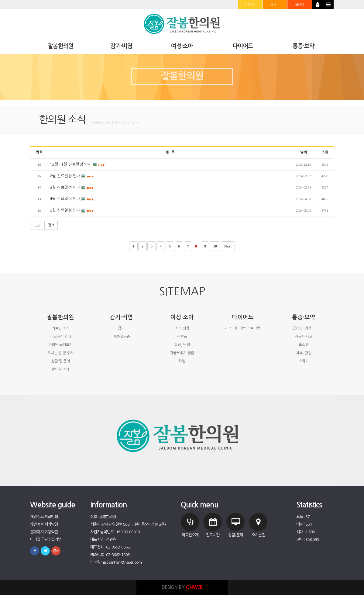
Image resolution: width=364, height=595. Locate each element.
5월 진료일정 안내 (72, 210)
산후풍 (182, 337)
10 (215, 246)
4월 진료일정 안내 (72, 199)
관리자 (300, 4)
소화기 (304, 361)
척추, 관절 (304, 353)
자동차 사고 (304, 337)
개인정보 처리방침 (44, 524)
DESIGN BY (182, 587)
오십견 (304, 345)
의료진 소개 (60, 328)
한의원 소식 (60, 369)
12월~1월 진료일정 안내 (77, 164)
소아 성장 (182, 328)
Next (228, 246)
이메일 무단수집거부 (46, 540)
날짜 (304, 152)
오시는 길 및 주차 (60, 353)
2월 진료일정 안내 (72, 176)
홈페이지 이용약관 (44, 532)
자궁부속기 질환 (182, 353)
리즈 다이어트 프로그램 (243, 328)
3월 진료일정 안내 (72, 188)
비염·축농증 (121, 337)
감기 (121, 328)
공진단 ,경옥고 (304, 328)
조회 (325, 152)
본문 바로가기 (0, 0)
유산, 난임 (182, 345)
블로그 (275, 4)
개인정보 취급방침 (44, 517)
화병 (182, 361)
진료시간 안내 (61, 337)
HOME (250, 4)
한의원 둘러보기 (60, 345)
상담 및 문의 (61, 361)
